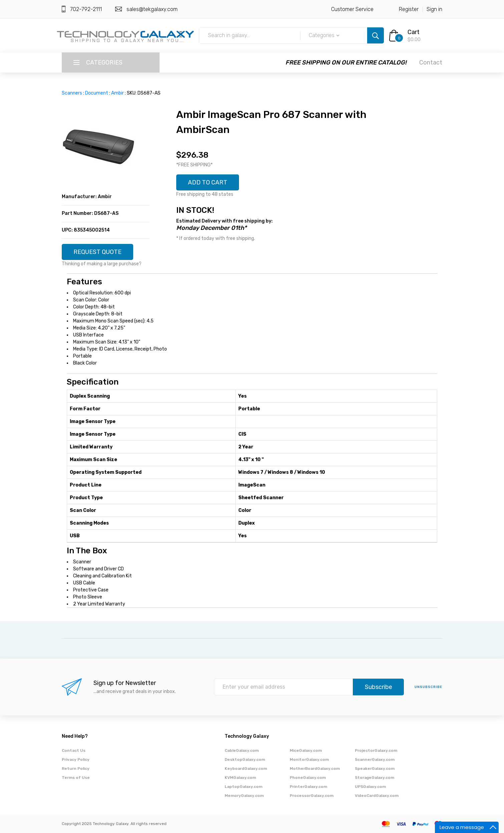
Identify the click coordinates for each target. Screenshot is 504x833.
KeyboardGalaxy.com (246, 769)
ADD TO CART (208, 182)
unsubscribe (428, 687)
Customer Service (352, 9)
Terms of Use (76, 778)
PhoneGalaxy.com (308, 778)
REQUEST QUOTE (97, 252)
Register (409, 9)
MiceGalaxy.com (306, 750)
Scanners (72, 93)
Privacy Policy (76, 759)
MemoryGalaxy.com (244, 796)
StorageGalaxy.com (374, 778)
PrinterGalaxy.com (308, 787)
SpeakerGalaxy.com (375, 769)
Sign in (434, 9)
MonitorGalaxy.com (309, 759)
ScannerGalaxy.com (375, 759)
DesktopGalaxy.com (245, 759)
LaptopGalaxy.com (243, 787)
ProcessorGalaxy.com (312, 796)
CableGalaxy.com (242, 750)
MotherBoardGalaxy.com (315, 769)
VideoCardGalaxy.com (377, 796)
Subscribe (379, 687)
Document (97, 93)
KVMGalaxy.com (240, 778)
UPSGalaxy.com (370, 787)
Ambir (117, 93)
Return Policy (76, 769)
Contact (431, 62)
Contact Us (74, 750)
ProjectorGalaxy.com (376, 750)
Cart (414, 32)
